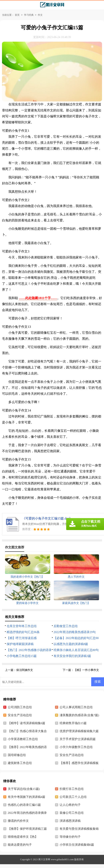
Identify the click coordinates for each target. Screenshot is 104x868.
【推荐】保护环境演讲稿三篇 (27, 829)
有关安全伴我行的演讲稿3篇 (72, 656)
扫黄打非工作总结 (72, 789)
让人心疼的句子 (70, 805)
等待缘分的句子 (70, 837)
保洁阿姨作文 (25, 670)
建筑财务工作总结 (20, 763)
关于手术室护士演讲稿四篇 (78, 739)
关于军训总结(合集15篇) (24, 789)
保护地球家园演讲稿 (20, 644)
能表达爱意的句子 (20, 845)
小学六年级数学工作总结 (76, 747)
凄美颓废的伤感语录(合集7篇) (79, 715)
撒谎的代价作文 (18, 821)
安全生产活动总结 (20, 715)
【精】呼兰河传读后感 (22, 638)
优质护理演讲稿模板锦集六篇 (79, 731)
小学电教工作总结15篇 (22, 656)
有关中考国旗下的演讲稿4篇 (27, 797)
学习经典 (29, 15)
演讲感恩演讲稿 (70, 821)
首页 (17, 15)
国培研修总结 (17, 755)
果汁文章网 (44, 859)
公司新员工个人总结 (73, 797)
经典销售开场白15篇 (73, 723)
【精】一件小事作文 (86, 670)
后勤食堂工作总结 (66, 626)
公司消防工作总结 (20, 707)
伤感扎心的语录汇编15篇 (24, 805)
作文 (40, 15)
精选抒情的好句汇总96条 (23, 632)
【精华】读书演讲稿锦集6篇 (27, 723)
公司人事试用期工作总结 (76, 707)
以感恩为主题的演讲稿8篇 (71, 644)
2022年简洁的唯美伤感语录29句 (75, 632)
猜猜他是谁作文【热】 (23, 837)
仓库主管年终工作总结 (22, 626)
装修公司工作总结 (72, 813)
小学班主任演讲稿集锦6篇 (77, 845)
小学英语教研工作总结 (23, 739)
